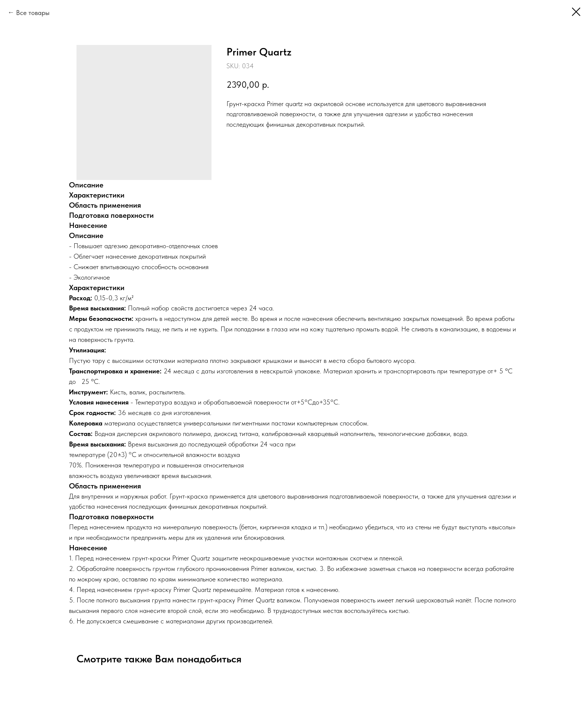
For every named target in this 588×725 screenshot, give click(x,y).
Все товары (33, 13)
